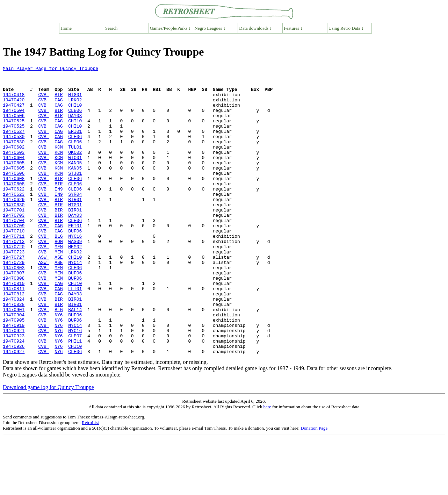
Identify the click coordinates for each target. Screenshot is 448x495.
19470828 (14, 352)
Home (66, 28)
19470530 (14, 151)
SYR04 (75, 220)
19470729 (14, 302)
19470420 (14, 107)
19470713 (14, 277)
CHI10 (75, 113)
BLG (59, 271)
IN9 (59, 214)
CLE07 (75, 390)
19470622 (14, 214)
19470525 (14, 132)
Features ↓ (293, 28)
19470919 (14, 378)
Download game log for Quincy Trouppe (48, 445)
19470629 (14, 227)
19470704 (14, 252)
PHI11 (75, 396)
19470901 (14, 359)
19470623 (14, 220)
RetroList (90, 480)
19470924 (14, 396)
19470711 (14, 271)
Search (111, 28)
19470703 (14, 245)
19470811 (14, 333)
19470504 (14, 120)
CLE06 (75, 120)
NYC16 (75, 271)
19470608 (14, 201)
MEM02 (75, 283)
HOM (59, 277)
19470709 (14, 258)
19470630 (14, 233)
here (267, 464)
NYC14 (75, 302)
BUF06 (75, 264)
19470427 (14, 113)
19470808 (14, 321)
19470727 (14, 296)
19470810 (14, 327)
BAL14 (75, 359)
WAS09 (75, 277)
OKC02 (75, 170)
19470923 (14, 390)
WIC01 (75, 176)
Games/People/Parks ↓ (170, 28)
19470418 (14, 101)
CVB (44, 101)
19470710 (14, 264)
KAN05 (75, 182)
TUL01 (75, 164)
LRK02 (75, 107)
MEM (59, 283)
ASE (59, 296)
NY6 (59, 365)
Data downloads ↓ (255, 28)
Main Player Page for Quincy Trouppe (50, 69)
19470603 (14, 170)
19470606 (14, 195)
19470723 (14, 289)
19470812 (14, 340)
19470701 (14, 239)
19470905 (14, 371)
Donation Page (314, 486)
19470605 (14, 182)
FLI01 (75, 333)
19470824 (14, 346)
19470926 (14, 403)
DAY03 (75, 126)
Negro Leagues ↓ (210, 28)
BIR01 (75, 227)
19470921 (14, 384)
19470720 (14, 283)
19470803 (14, 308)
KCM (59, 164)
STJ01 (75, 195)
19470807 (14, 315)
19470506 (14, 126)
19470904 (14, 365)
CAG (59, 107)
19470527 (14, 145)
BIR (59, 101)
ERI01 (75, 145)
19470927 (14, 409)
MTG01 (75, 101)
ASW (44, 296)
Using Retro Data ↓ (346, 28)
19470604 (14, 176)
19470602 (14, 164)
